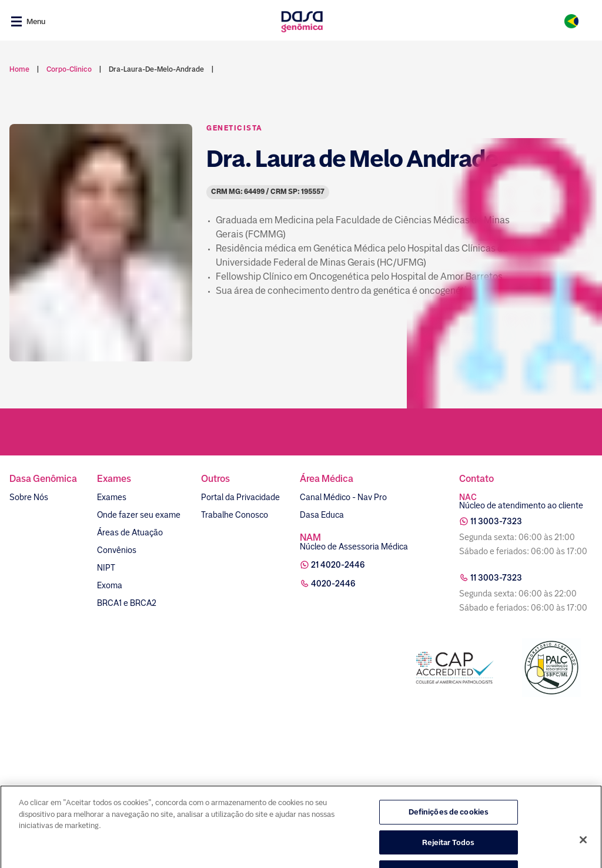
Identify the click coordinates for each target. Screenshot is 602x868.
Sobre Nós (29, 497)
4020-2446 (333, 584)
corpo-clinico (69, 69)
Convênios (117, 550)
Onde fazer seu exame (139, 515)
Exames (112, 497)
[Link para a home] (302, 21)
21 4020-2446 (338, 565)
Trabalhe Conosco (235, 515)
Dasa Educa (322, 515)
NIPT (106, 568)
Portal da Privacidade (240, 497)
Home (19, 69)
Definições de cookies (449, 838)
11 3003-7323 (496, 521)
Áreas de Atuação (130, 532)
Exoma (110, 585)
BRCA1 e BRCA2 (127, 603)
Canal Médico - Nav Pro (343, 497)
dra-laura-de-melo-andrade (156, 69)
